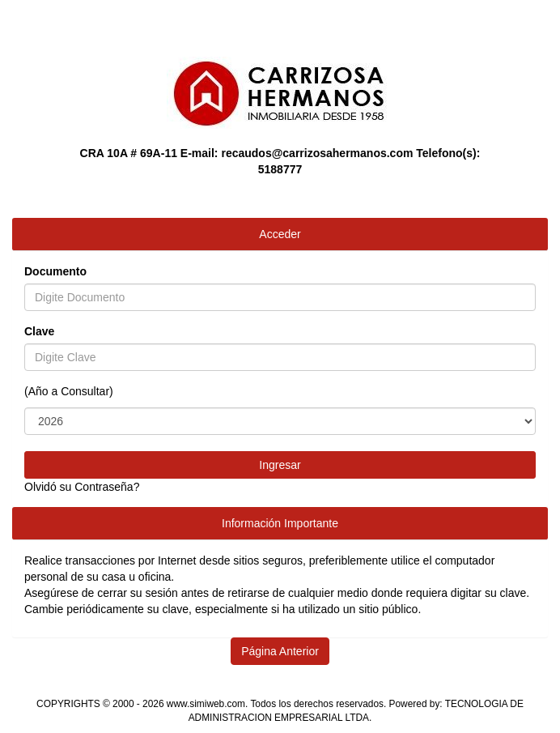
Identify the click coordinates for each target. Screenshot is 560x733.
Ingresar (280, 465)
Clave (39, 331)
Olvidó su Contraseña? (82, 487)
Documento (55, 271)
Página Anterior (280, 651)
